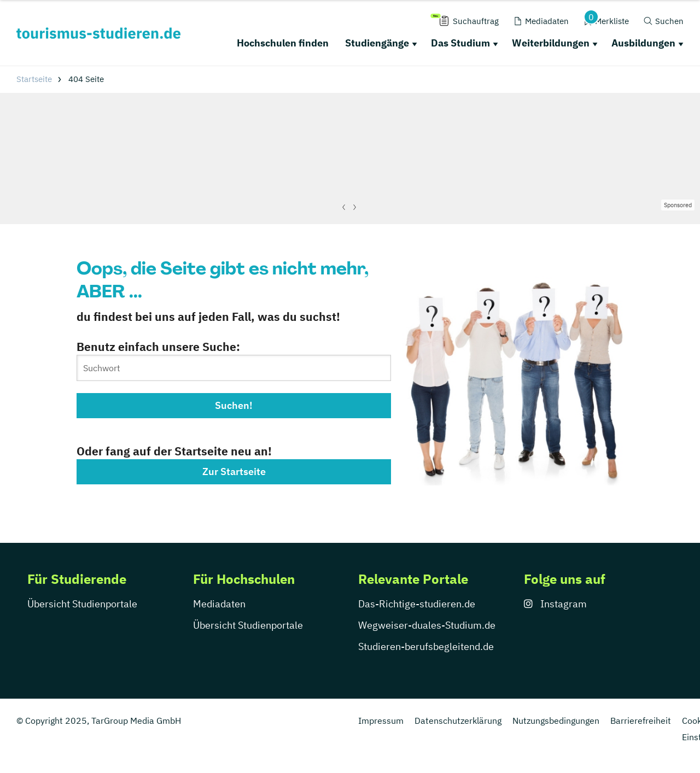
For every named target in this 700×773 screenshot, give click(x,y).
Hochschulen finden (283, 43)
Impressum (381, 721)
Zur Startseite (234, 472)
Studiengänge (377, 43)
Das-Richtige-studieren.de (417, 604)
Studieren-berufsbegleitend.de (426, 646)
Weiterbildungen (551, 43)
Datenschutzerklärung (458, 721)
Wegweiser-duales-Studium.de (427, 625)
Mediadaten (219, 604)
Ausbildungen (643, 43)
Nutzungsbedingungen (556, 721)
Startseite (34, 79)
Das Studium (460, 43)
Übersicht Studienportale (82, 604)
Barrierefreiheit (641, 721)
